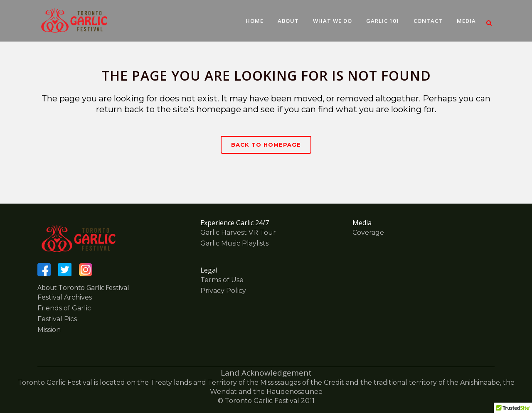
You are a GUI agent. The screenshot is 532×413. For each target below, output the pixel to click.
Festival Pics (57, 319)
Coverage (368, 232)
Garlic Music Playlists (234, 243)
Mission (49, 330)
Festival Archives (65, 297)
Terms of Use (222, 280)
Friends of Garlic (64, 308)
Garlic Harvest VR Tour (238, 232)
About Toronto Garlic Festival (83, 288)
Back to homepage (266, 145)
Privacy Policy (223, 291)
